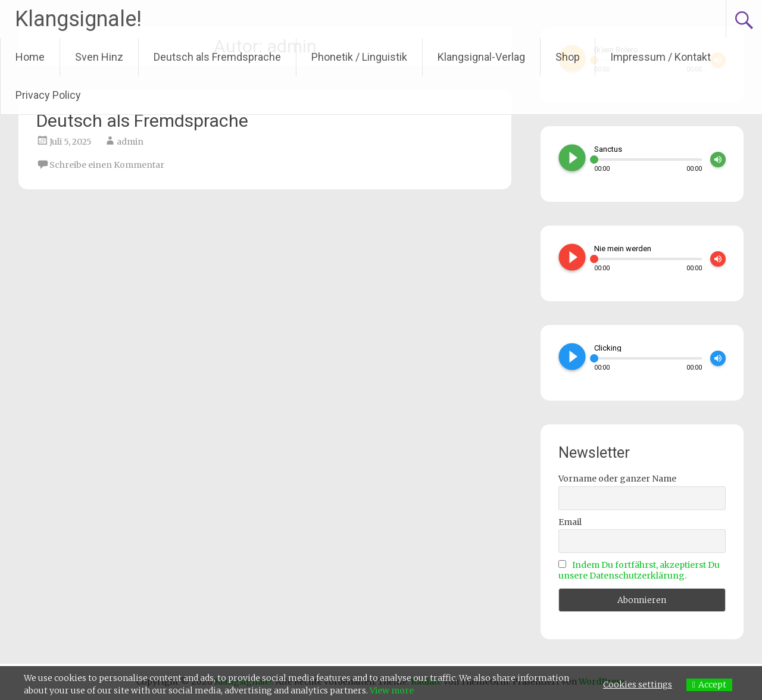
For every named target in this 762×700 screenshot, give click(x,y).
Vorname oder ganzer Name (617, 479)
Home (30, 57)
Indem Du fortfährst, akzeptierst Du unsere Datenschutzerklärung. (639, 570)
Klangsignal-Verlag (481, 57)
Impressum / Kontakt (660, 57)
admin (130, 142)
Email (570, 522)
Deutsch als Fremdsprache (217, 57)
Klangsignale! (78, 19)
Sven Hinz (99, 57)
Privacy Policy (48, 95)
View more (392, 690)
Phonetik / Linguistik (359, 57)
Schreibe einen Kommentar (107, 165)
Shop (568, 57)
